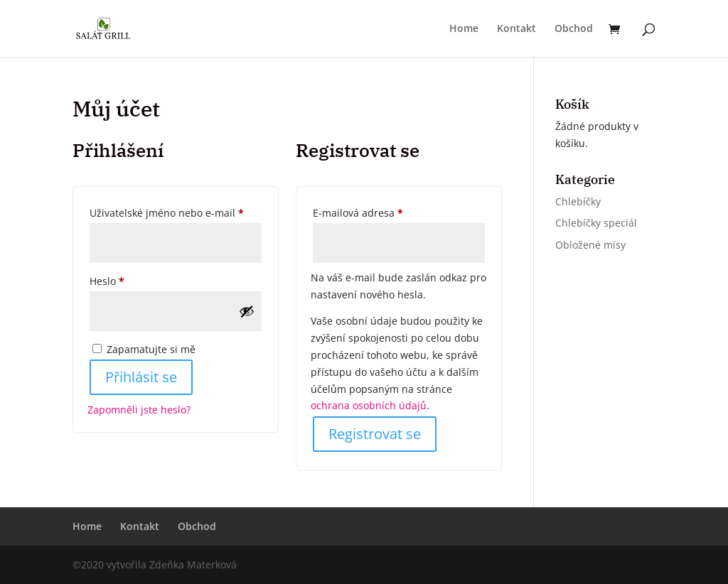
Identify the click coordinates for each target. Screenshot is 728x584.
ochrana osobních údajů (369, 405)
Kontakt (516, 29)
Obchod (574, 29)
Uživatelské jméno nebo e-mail (176, 211)
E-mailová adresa (376, 211)
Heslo (125, 280)
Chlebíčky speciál (596, 223)
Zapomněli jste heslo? (139, 410)
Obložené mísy (590, 245)
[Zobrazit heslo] (247, 311)
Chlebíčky (578, 201)
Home (464, 29)
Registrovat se (375, 434)
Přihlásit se (141, 377)
